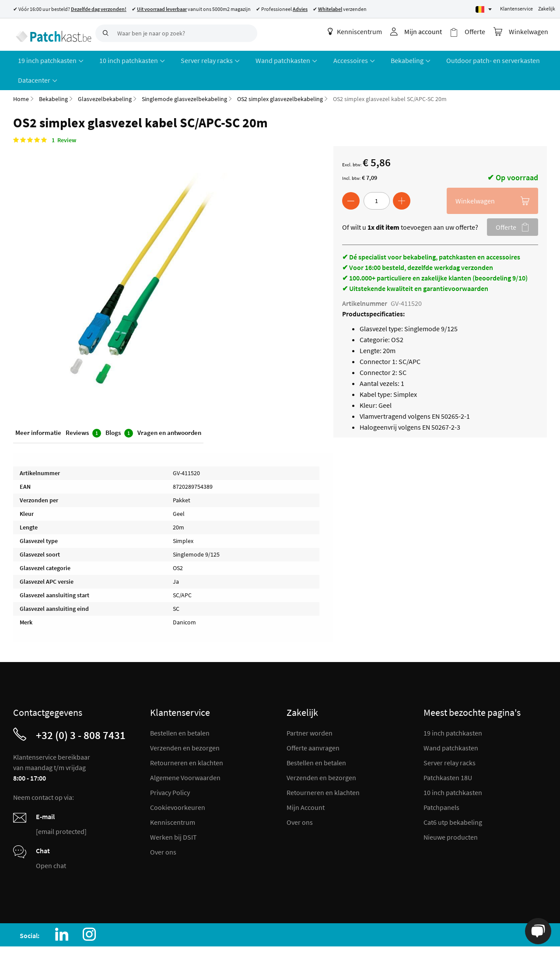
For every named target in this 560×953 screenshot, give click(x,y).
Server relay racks (450, 740)
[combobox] (176, 33)
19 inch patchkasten (453, 710)
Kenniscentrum (360, 32)
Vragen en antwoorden (169, 411)
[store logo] (51, 33)
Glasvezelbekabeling (105, 76)
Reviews (83, 411)
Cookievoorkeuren (178, 785)
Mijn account (428, 32)
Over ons (163, 829)
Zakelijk (547, 9)
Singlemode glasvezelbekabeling (184, 76)
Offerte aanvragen (313, 725)
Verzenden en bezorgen (185, 725)
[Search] (104, 33)
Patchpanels (441, 785)
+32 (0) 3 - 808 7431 (81, 712)
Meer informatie (38, 411)
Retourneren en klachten (187, 740)
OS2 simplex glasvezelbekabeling (280, 76)
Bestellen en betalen (180, 710)
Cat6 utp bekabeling (453, 799)
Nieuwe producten (451, 814)
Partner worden (310, 710)
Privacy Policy (170, 770)
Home (21, 76)
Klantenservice (516, 9)
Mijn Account (306, 785)
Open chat (51, 843)
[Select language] (484, 9)
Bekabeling (53, 76)
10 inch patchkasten (453, 770)
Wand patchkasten (451, 725)
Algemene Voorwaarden (185, 755)
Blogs (119, 411)
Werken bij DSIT (173, 814)
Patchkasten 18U (448, 755)
